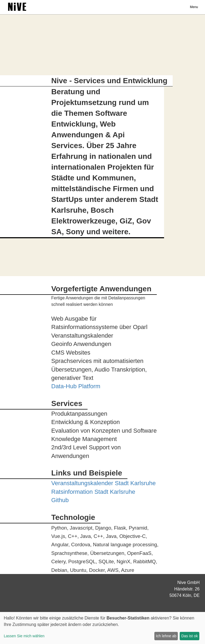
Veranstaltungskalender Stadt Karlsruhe (103, 483)
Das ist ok (190, 636)
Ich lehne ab (166, 636)
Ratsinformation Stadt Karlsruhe (93, 492)
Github (60, 500)
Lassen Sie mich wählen (24, 636)
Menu (194, 7)
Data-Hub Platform (76, 386)
